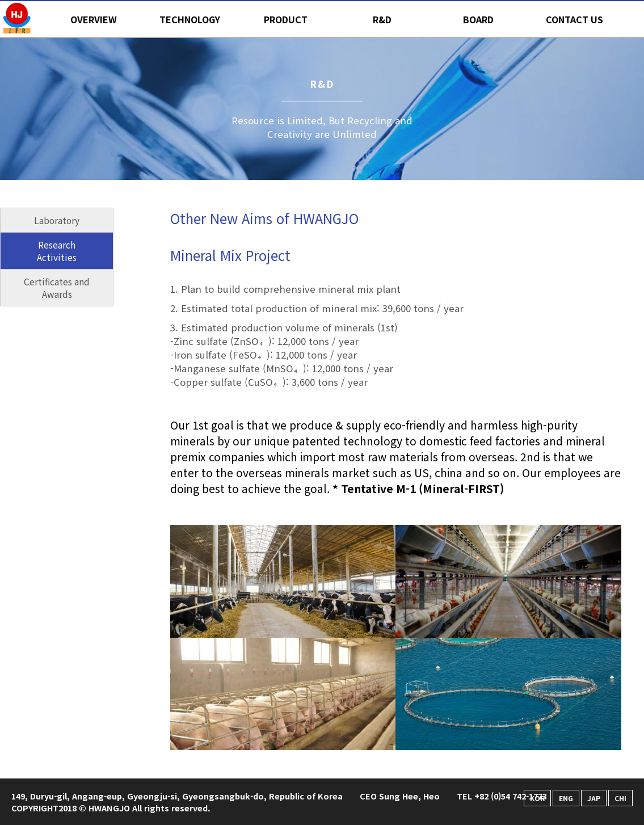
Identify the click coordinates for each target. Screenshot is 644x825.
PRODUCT (286, 19)
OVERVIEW (94, 19)
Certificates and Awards (57, 288)
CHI (620, 798)
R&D (382, 19)
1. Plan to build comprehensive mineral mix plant (285, 289)
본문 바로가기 (0, 0)
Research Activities (57, 251)
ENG (566, 798)
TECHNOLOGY (190, 19)
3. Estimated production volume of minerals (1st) (396, 355)
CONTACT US (574, 19)
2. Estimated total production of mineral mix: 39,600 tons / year (317, 308)
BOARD (478, 19)
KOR (537, 798)
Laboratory (57, 220)
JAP (594, 798)
